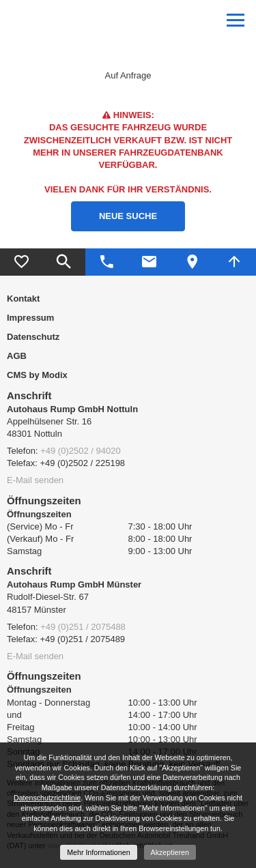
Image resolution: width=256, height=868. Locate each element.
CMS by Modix (37, 375)
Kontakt (23, 299)
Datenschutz (33, 337)
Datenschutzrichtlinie (47, 798)
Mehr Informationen (98, 852)
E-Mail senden (35, 480)
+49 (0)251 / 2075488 (83, 627)
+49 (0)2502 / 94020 (80, 451)
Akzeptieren (170, 852)
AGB (17, 356)
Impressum (30, 318)
